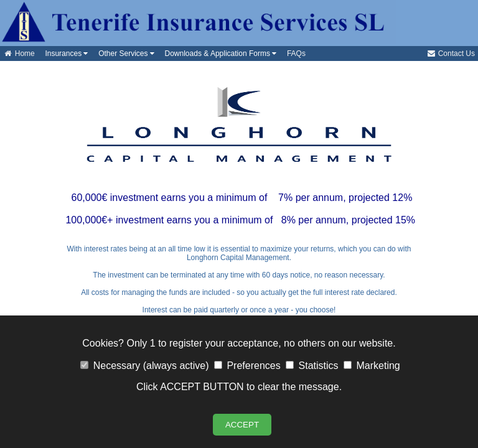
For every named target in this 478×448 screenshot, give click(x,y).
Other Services (124, 54)
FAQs (294, 54)
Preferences (247, 366)
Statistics (312, 366)
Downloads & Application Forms (218, 54)
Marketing (372, 366)
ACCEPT (242, 425)
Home (19, 54)
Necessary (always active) (144, 366)
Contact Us (451, 54)
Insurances (65, 54)
